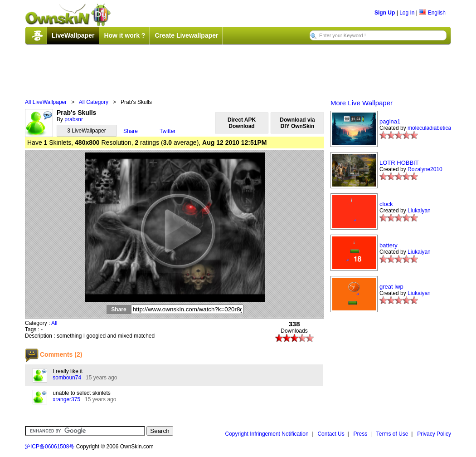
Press (361, 434)
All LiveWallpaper (46, 102)
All (54, 323)
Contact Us (331, 434)
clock (386, 204)
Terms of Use (392, 434)
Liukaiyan (419, 211)
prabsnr (74, 119)
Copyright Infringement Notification (267, 434)
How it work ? (124, 35)
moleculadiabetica (429, 128)
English (432, 13)
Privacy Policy (434, 434)
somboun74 (67, 378)
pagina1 (390, 121)
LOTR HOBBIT (399, 163)
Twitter (168, 131)
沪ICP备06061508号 (50, 447)
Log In (407, 13)
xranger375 (66, 399)
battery (389, 245)
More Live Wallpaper (362, 103)
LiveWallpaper (73, 35)
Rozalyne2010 (425, 169)
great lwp (391, 287)
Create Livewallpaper (186, 35)
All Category (94, 102)
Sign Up (385, 13)
